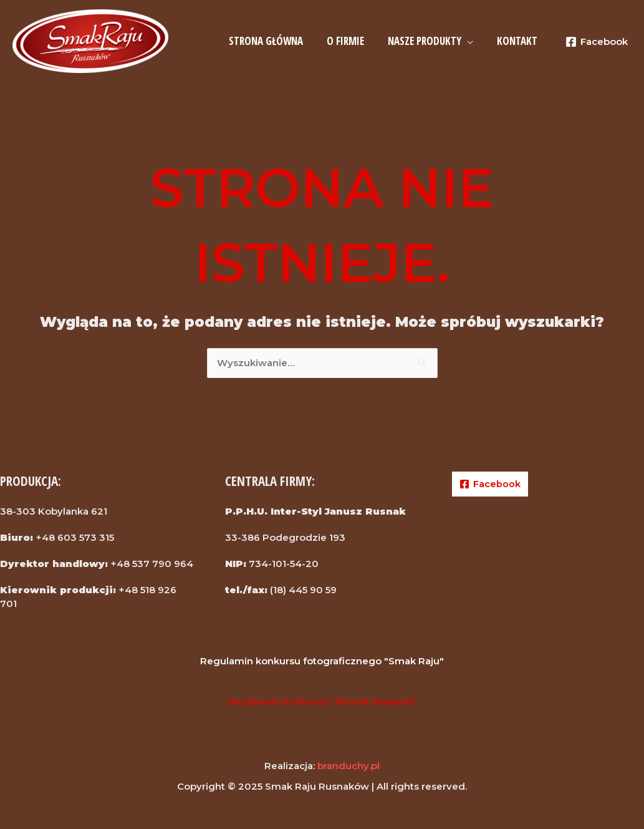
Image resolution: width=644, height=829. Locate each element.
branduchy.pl (348, 766)
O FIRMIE (352, 41)
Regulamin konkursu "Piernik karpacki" (322, 701)
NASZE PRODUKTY (428, 41)
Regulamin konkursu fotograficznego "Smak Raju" (322, 661)
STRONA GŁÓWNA (275, 41)
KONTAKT (518, 41)
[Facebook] (597, 42)
